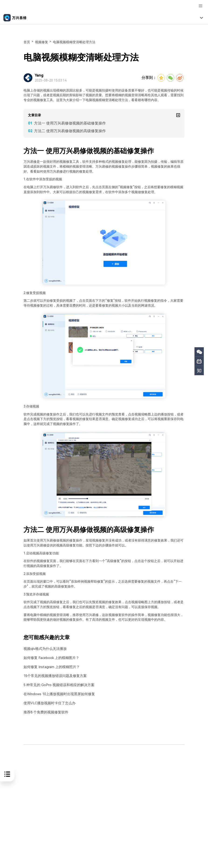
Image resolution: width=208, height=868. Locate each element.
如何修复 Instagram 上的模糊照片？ (50, 667)
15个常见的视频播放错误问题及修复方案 (53, 676)
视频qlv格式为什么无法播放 (44, 649)
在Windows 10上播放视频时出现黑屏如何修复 (57, 694)
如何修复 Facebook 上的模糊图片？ (50, 658)
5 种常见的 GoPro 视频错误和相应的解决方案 (57, 685)
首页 (27, 42)
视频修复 (42, 42)
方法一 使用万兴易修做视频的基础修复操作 (70, 123)
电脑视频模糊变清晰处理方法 (74, 42)
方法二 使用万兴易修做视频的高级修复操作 (70, 131)
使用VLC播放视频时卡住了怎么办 (48, 703)
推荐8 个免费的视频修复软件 (45, 712)
